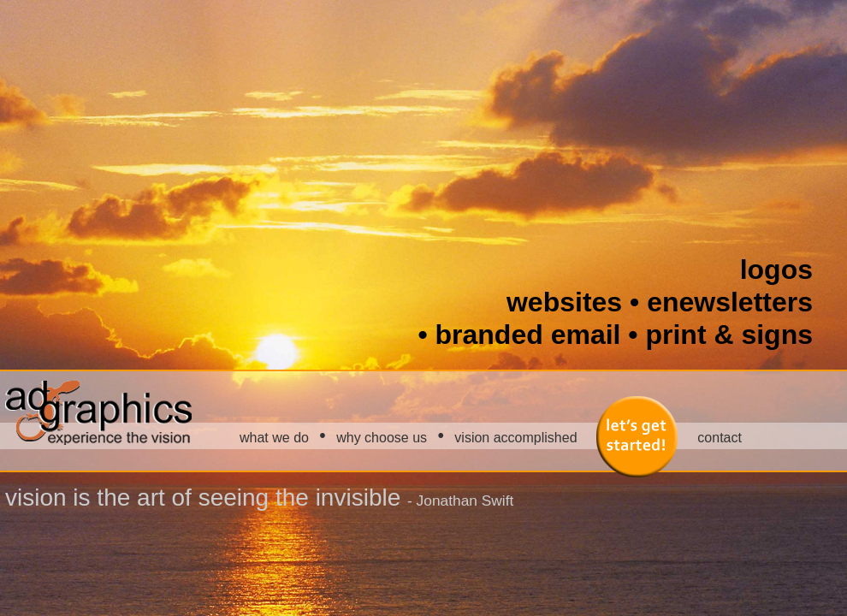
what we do (274, 438)
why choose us (382, 438)
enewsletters (730, 302)
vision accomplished (515, 438)
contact (720, 438)
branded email (528, 335)
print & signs (729, 335)
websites (564, 302)
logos (776, 269)
